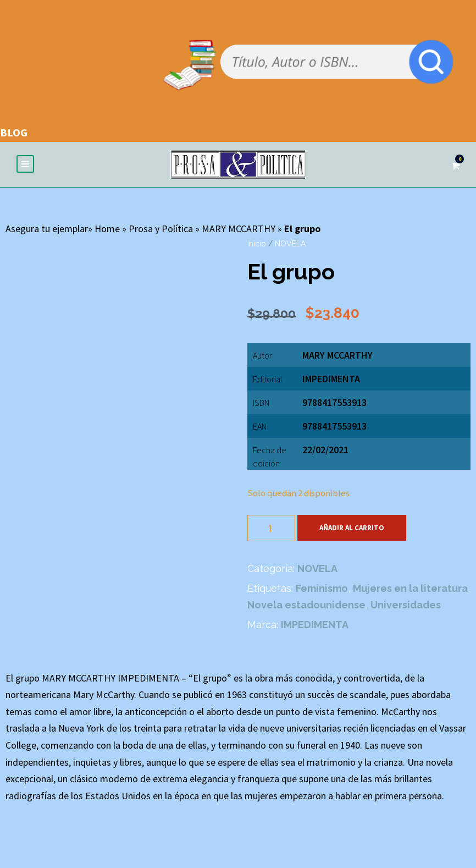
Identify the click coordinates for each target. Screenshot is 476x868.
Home (107, 229)
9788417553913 (334, 427)
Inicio (257, 244)
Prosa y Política (161, 229)
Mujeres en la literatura (410, 589)
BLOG (14, 132)
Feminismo (322, 589)
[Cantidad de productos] (271, 529)
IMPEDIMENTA (331, 379)
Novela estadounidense (306, 605)
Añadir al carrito (352, 528)
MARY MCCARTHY (239, 229)
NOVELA (290, 244)
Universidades (406, 605)
